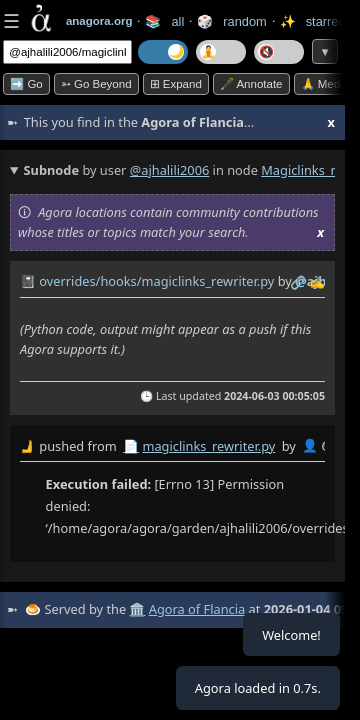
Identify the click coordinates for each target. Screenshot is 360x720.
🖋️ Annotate (251, 84)
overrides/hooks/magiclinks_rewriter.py (156, 281)
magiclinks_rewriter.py (208, 446)
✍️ (317, 282)
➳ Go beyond (96, 84)
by (172, 447)
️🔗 (298, 282)
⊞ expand (176, 84)
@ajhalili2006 (170, 170)
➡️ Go (26, 84)
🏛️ (137, 609)
